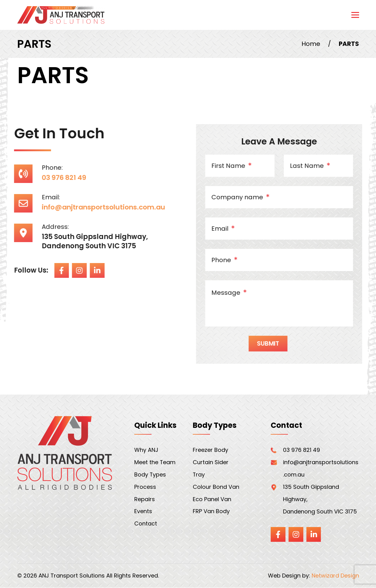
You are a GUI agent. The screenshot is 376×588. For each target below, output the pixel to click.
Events (143, 512)
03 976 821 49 (55, 178)
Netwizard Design (335, 576)
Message (238, 293)
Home (311, 44)
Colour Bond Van (216, 487)
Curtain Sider (211, 462)
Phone (233, 261)
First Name (240, 166)
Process (145, 487)
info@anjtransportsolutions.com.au (97, 207)
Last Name (319, 166)
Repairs (145, 499)
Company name (249, 198)
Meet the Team (155, 462)
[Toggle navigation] (355, 15)
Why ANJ (146, 450)
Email (232, 229)
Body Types (150, 475)
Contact (146, 524)
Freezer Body (210, 450)
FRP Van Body (211, 512)
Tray (199, 475)
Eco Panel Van (212, 499)
